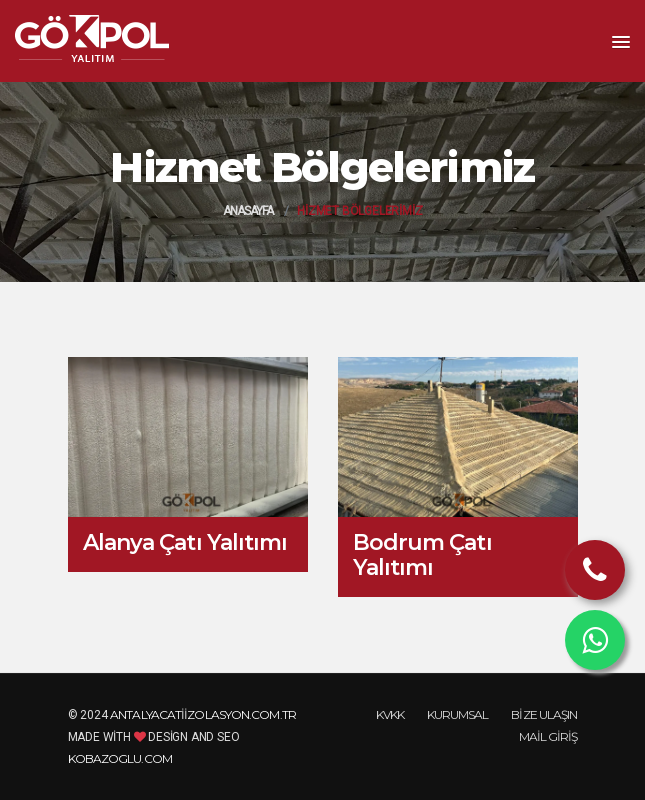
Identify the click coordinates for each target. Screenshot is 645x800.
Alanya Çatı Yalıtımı (185, 542)
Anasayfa (248, 211)
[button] (621, 43)
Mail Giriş (548, 736)
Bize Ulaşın (544, 714)
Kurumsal (458, 714)
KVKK (390, 714)
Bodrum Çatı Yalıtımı (422, 555)
